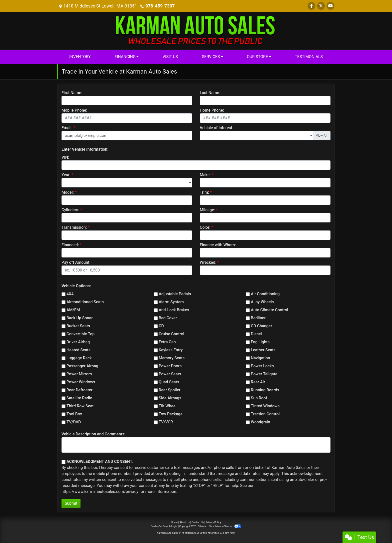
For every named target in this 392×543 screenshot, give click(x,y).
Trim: (204, 192)
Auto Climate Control (269, 310)
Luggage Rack (79, 358)
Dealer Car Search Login (164, 526)
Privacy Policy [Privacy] (213, 522)
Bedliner (258, 318)
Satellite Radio (79, 398)
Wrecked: (208, 262)
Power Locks (262, 366)
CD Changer (261, 326)
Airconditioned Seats (85, 302)
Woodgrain (260, 422)
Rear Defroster (79, 390)
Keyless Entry (171, 350)
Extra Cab (167, 342)
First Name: (72, 93)
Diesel (256, 334)
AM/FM (73, 310)
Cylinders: (70, 210)
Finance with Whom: (218, 245)
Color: (205, 227)
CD (161, 326)
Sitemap (203, 526)
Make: (205, 175)
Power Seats (170, 374)
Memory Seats (172, 358)
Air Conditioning (265, 294)
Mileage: (207, 210)
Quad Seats (169, 382)
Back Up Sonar (80, 318)
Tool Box (74, 414)
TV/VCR (166, 422)
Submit (71, 503)
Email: (67, 128)
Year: (66, 175)
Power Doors (170, 366)
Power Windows (81, 382)
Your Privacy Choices (225, 526)
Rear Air (258, 382)
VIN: (65, 157)
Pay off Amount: (76, 262)
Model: (68, 192)
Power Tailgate (264, 374)
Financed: (70, 245)
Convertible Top (80, 334)
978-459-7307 (160, 6)
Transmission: (74, 227)
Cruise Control (171, 334)
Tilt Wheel (168, 406)
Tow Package (171, 414)
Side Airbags (170, 398)
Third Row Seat (80, 406)
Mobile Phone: (74, 110)
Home (174, 522)
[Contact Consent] (63, 462)
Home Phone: (212, 110)
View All (322, 135)
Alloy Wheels (262, 302)
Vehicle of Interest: (216, 128)
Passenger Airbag (82, 366)
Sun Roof (259, 398)
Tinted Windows (265, 406)
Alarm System (171, 302)
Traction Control (265, 414)
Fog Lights (260, 342)
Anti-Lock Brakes (174, 310)
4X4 (70, 294)
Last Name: (210, 93)
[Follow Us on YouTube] (330, 6)
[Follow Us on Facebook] (311, 6)
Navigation (260, 358)
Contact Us (198, 522)
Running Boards (265, 390)
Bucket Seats (78, 326)
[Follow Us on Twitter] (321, 6)
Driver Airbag (78, 342)
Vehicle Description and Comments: (93, 434)
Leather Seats (263, 350)
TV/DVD (74, 422)
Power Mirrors (79, 374)
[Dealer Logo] (196, 30)
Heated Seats (78, 350)
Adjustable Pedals (175, 294)
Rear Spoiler (170, 390)
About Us (185, 522)
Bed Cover (168, 318)
